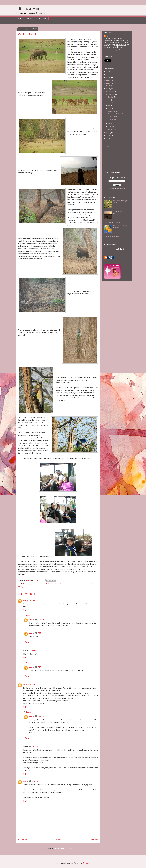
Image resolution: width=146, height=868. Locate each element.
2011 (108, 133)
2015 (108, 80)
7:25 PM (41, 633)
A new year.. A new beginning (120, 212)
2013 (108, 86)
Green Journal (42, 18)
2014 (108, 83)
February (111, 126)
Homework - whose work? (113, 237)
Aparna (26, 600)
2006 (108, 138)
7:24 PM (41, 620)
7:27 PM (41, 716)
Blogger (86, 863)
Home (20, 18)
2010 (108, 136)
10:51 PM (31, 685)
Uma (25, 685)
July (110, 100)
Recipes (30, 18)
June (110, 103)
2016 (108, 77)
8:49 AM (32, 600)
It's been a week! (113, 111)
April (110, 108)
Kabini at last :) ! (113, 120)
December (112, 91)
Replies (29, 615)
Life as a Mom (29, 9)
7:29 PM (35, 782)
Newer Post (23, 840)
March (110, 123)
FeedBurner (121, 189)
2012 (108, 89)
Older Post (94, 840)
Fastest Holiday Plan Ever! (113, 222)
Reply (25, 610)
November (112, 94)
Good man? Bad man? (115, 114)
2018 (108, 71)
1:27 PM (36, 747)
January (111, 129)
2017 (108, 74)
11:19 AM (32, 651)
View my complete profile (112, 50)
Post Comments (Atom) (63, 849)
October (111, 97)
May (110, 106)
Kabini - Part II (112, 117)
